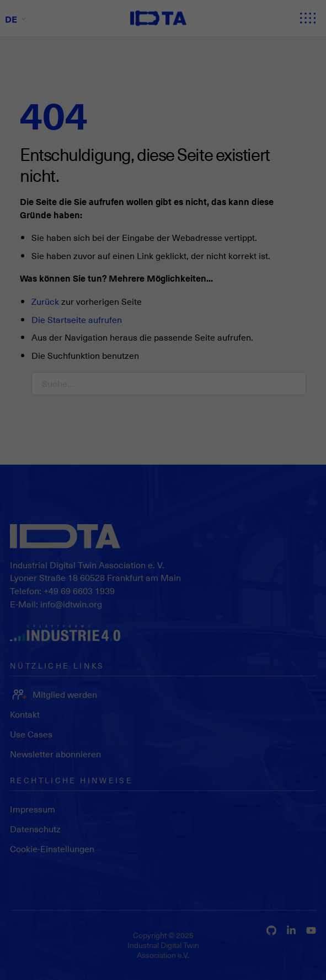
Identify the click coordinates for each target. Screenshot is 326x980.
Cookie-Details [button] (284, 867)
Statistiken (91, 957)
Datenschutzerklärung (46, 923)
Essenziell (33, 957)
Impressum (288, 884)
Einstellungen (32, 935)
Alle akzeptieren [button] (295, 761)
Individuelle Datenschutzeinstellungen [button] (295, 837)
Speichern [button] (295, 799)
